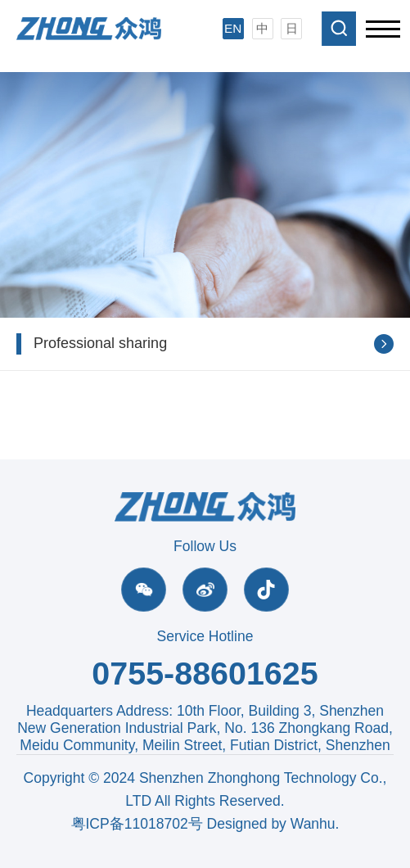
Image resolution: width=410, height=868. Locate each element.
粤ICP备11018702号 (137, 824)
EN (233, 28)
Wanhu (313, 824)
